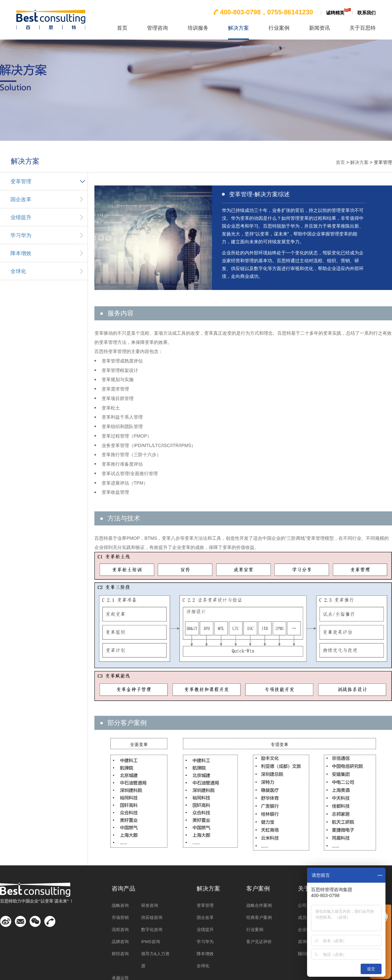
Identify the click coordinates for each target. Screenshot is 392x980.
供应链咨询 (152, 917)
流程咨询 (120, 930)
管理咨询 (157, 28)
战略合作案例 (259, 905)
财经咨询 (120, 954)
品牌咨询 (120, 942)
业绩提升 (21, 217)
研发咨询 (150, 905)
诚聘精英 (335, 13)
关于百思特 (363, 28)
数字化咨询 (152, 930)
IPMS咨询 (151, 942)
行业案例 (279, 28)
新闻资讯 (319, 28)
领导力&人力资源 (155, 960)
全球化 (18, 271)
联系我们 (367, 13)
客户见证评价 (259, 942)
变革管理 (21, 181)
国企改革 (21, 199)
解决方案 (238, 28)
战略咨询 (120, 905)
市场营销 (120, 917)
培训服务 (198, 28)
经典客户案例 (259, 917)
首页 (122, 28)
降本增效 (21, 253)
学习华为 (21, 235)
